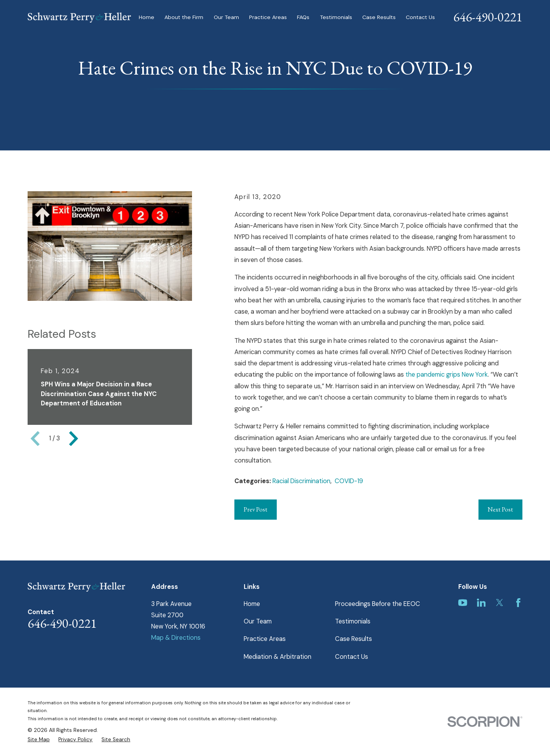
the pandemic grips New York (447, 375)
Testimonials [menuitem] (336, 17)
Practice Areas (265, 639)
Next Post (500, 509)
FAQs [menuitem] (303, 17)
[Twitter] (500, 603)
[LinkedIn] (481, 603)
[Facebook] (518, 603)
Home (252, 604)
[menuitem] (39, 740)
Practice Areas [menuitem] (268, 17)
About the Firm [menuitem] (184, 17)
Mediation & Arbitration (278, 657)
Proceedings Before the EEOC (378, 604)
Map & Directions (176, 638)
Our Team (258, 621)
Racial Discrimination (301, 481)
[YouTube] (463, 603)
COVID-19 (349, 481)
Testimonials (353, 621)
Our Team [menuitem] (226, 17)
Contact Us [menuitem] (420, 17)
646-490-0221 (488, 17)
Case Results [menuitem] (379, 17)
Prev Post (256, 509)
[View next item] (74, 439)
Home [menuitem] (147, 17)
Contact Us (352, 657)
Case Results (354, 639)
